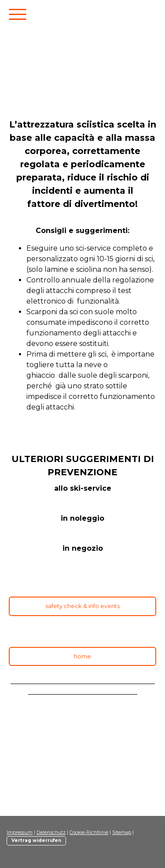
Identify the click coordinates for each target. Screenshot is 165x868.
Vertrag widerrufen (36, 840)
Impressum (20, 832)
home (82, 656)
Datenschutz (51, 832)
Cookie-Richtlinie (89, 832)
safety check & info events (82, 606)
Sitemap (122, 832)
